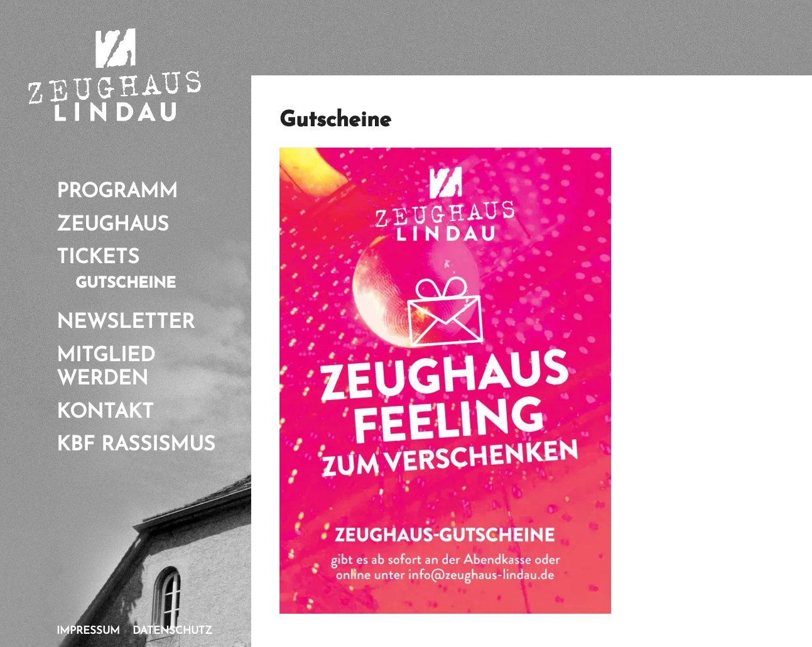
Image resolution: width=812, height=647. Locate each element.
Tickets (98, 258)
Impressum (88, 631)
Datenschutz (172, 631)
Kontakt (105, 413)
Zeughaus (113, 226)
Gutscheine (126, 284)
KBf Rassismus (136, 445)
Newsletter (126, 323)
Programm (117, 192)
